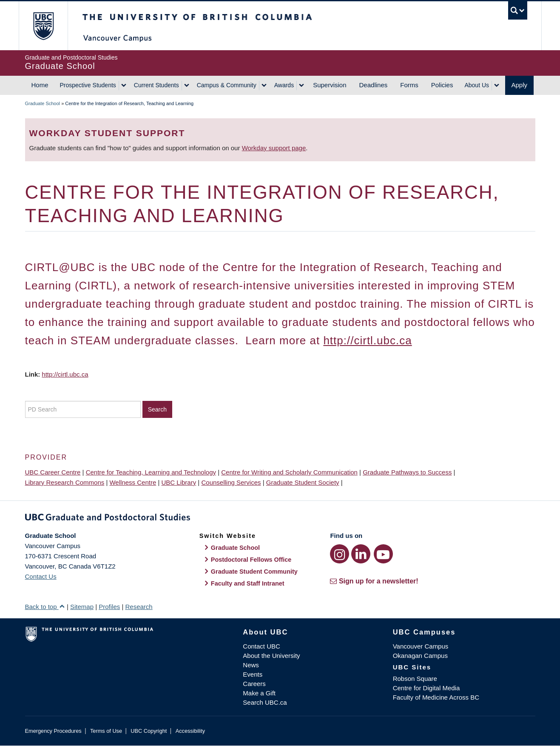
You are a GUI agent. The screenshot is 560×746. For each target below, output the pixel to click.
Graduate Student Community (254, 572)
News (251, 665)
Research (139, 607)
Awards (284, 85)
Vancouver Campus (421, 646)
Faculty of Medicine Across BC (436, 697)
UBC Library (179, 482)
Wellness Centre (133, 482)
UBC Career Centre (53, 472)
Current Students (156, 85)
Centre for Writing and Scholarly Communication (289, 472)
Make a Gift (259, 693)
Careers (254, 684)
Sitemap (82, 607)
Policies (442, 85)
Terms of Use (106, 731)
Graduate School (43, 103)
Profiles (109, 607)
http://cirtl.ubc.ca (367, 340)
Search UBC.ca (265, 702)
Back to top (45, 607)
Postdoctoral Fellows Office (251, 560)
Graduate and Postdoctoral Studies (280, 519)
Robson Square (415, 679)
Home (40, 85)
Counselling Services (231, 482)
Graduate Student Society (303, 482)
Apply (520, 85)
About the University (271, 656)
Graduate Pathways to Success (407, 472)
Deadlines (374, 85)
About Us (477, 85)
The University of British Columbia (43, 26)
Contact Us (41, 576)
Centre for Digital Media (426, 688)
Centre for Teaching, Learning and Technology (151, 472)
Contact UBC (262, 646)
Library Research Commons (65, 482)
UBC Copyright (149, 731)
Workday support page (274, 148)
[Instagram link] (340, 554)
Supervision (330, 85)
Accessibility (190, 731)
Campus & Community (227, 85)
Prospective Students (88, 85)
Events (253, 674)
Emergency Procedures (53, 731)
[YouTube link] (383, 554)
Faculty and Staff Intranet (248, 583)
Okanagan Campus (420, 656)
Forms (409, 85)
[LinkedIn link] (361, 554)
